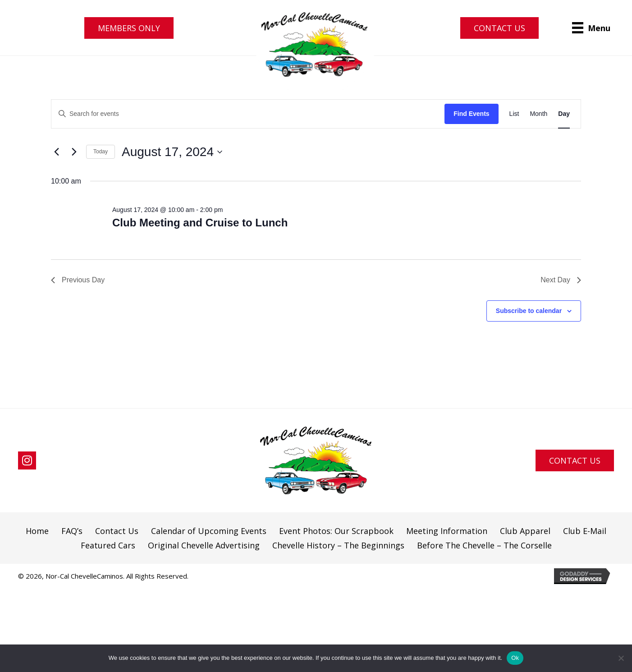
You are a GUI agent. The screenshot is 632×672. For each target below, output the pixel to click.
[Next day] (74, 152)
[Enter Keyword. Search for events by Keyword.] (248, 114)
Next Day (561, 280)
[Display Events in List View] (514, 114)
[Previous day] (56, 152)
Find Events (471, 114)
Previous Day (78, 280)
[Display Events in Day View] (564, 114)
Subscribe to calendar (529, 311)
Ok (515, 658)
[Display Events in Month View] (538, 114)
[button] (129, 28)
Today (101, 152)
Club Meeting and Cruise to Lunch (200, 223)
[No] (621, 658)
